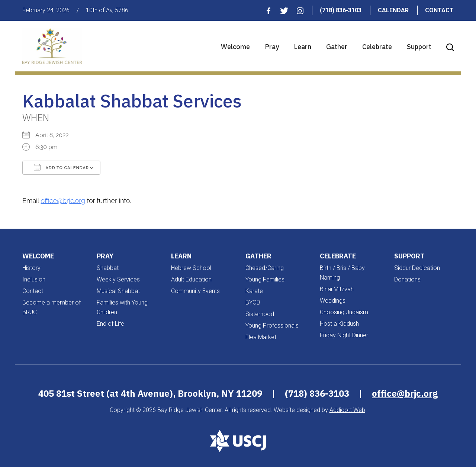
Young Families (265, 279)
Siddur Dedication (417, 268)
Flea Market (261, 337)
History (31, 268)
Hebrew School (191, 268)
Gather (337, 47)
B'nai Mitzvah (337, 289)
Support (419, 47)
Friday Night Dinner (344, 335)
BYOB (253, 302)
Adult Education (191, 279)
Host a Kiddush (339, 324)
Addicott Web (347, 410)
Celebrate (377, 47)
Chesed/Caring (265, 268)
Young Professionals (272, 326)
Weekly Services (118, 279)
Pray (272, 47)
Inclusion (34, 279)
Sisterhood (260, 314)
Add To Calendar (61, 167)
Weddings (333, 301)
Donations (407, 279)
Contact (439, 10)
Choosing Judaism (344, 312)
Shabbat (108, 268)
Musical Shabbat (118, 291)
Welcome (235, 47)
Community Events (195, 291)
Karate (254, 291)
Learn (303, 47)
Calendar (393, 10)
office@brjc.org (63, 201)
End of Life (110, 324)
